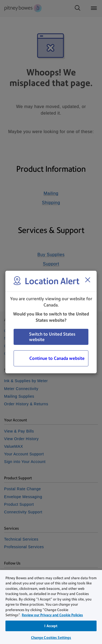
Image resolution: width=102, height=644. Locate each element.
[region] (51, 607)
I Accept (51, 626)
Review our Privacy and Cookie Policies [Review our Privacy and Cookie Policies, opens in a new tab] (52, 615)
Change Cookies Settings (51, 638)
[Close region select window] (88, 280)
